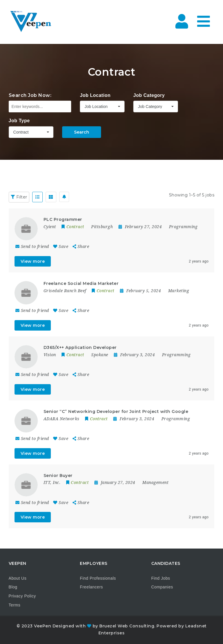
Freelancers (91, 587)
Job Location (95, 95)
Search (82, 132)
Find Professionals (98, 578)
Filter (19, 197)
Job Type (19, 121)
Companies (162, 587)
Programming (183, 227)
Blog (13, 587)
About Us (18, 578)
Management (155, 482)
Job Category (149, 95)
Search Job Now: (30, 95)
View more (33, 261)
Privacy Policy (22, 596)
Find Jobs (161, 578)
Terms (15, 605)
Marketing (179, 291)
